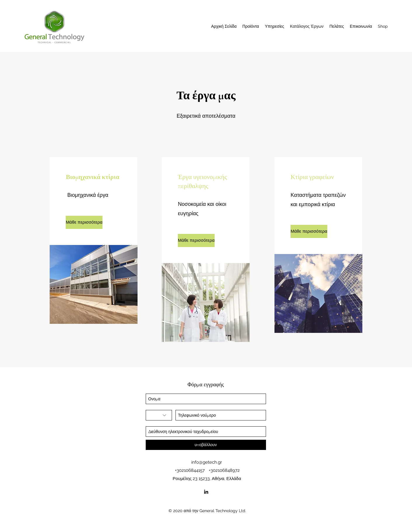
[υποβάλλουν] (206, 445)
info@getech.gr (207, 462)
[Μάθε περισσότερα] (84, 222)
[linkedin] (206, 492)
